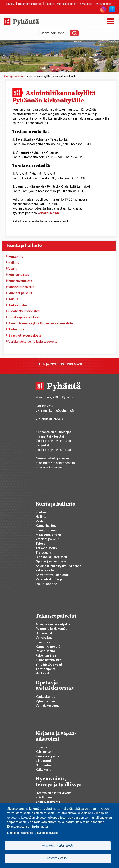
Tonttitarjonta (46, 669)
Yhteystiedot (103, 4)
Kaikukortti (43, 770)
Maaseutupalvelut (21, 287)
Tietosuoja (16, 329)
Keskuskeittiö (45, 697)
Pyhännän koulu (47, 701)
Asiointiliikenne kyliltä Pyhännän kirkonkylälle (41, 323)
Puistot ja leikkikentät (51, 629)
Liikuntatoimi (45, 761)
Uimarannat (44, 633)
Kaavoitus (43, 642)
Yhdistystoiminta (48, 802)
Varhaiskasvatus (48, 706)
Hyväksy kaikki (58, 858)
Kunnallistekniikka (49, 660)
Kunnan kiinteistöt (49, 646)
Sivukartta (86, 4)
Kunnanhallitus (19, 275)
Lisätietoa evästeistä (20, 833)
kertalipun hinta (49, 213)
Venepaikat (44, 638)
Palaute (49, 4)
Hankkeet (42, 673)
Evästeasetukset (47, 833)
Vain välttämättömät (58, 846)
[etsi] (56, 33)
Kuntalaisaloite (67, 4)
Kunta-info (16, 256)
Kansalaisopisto (47, 756)
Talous (13, 299)
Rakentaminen (46, 655)
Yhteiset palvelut (20, 293)
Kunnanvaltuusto (20, 281)
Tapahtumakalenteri (30, 4)
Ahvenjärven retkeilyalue (53, 624)
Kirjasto (41, 747)
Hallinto (14, 262)
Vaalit (12, 269)
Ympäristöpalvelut (49, 664)
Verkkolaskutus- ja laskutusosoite (33, 342)
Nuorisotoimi (45, 765)
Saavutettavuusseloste (25, 335)
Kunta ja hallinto (13, 76)
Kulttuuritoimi (45, 752)
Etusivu (11, 4)
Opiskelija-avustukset (24, 317)
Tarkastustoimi (19, 305)
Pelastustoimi (46, 651)
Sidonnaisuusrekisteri (24, 311)
